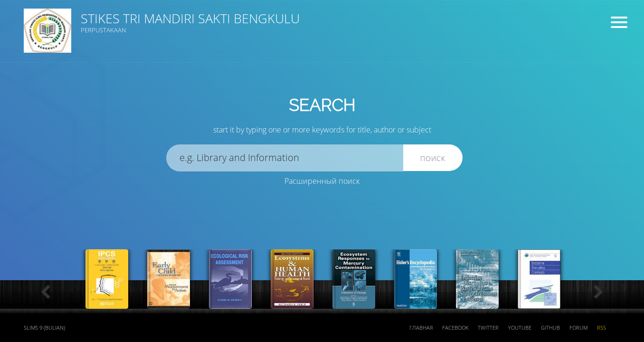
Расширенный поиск (322, 181)
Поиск (433, 158)
